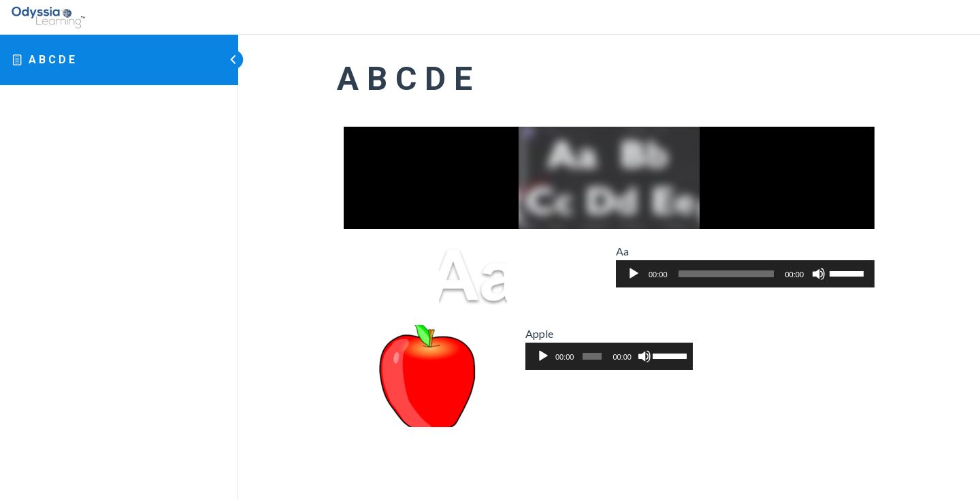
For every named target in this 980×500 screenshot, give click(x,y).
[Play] (634, 274)
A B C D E (52, 60)
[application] (745, 274)
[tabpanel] (609, 277)
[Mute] (819, 274)
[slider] (726, 274)
